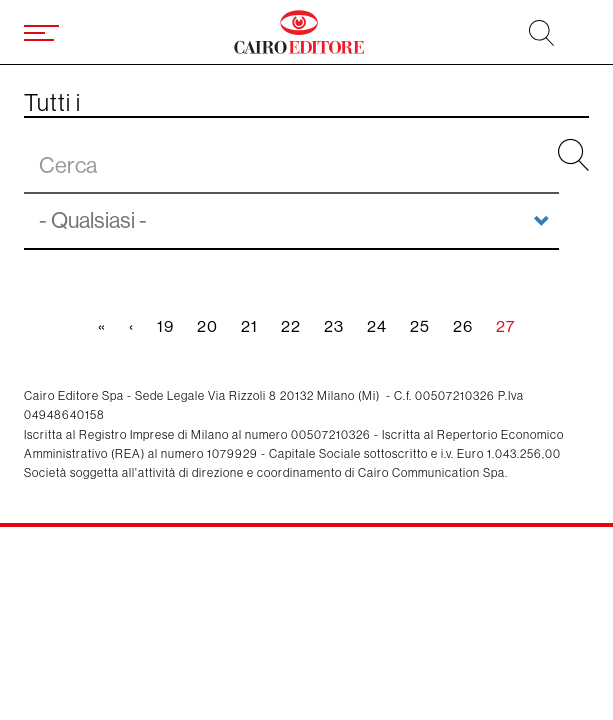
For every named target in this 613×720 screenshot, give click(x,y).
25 (426, 326)
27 (511, 330)
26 (469, 326)
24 (383, 326)
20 (213, 326)
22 (297, 326)
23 (340, 326)
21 (255, 326)
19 (171, 326)
